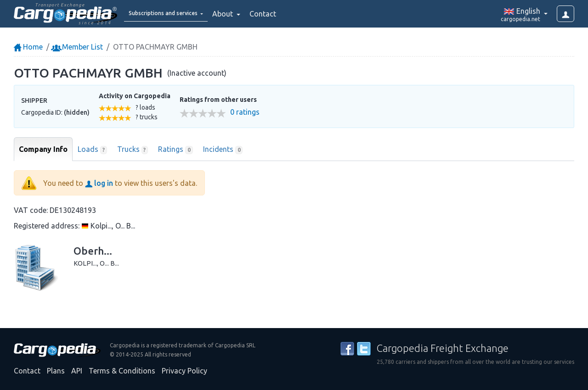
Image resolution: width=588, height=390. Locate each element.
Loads (92, 150)
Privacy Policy (184, 371)
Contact (287, 14)
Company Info (43, 149)
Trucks (133, 150)
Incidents (223, 150)
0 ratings (245, 112)
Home (28, 47)
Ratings (175, 150)
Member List (78, 47)
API (77, 371)
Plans (56, 371)
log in (99, 183)
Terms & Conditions (122, 371)
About (247, 14)
